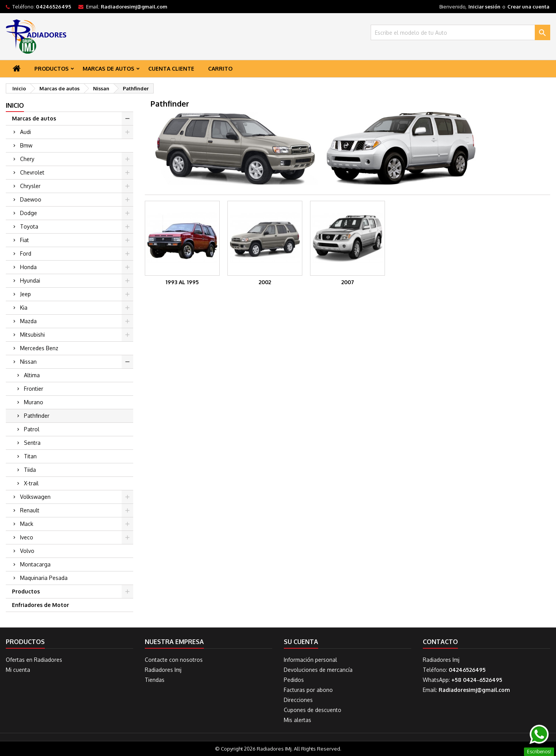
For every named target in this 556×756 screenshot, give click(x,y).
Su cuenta (301, 642)
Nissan (28, 362)
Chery (27, 159)
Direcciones (298, 700)
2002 (265, 282)
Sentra (32, 443)
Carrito (220, 69)
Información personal (310, 660)
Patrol (32, 429)
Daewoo (31, 199)
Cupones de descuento (313, 710)
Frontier (34, 389)
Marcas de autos (108, 69)
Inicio (15, 105)
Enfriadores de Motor (41, 605)
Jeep (25, 294)
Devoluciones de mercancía (318, 670)
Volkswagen (35, 497)
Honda (28, 267)
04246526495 (53, 7)
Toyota (29, 226)
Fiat (25, 240)
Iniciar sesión (484, 7)
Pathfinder (37, 416)
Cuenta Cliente (171, 69)
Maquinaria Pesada (44, 578)
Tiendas (155, 680)
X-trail (31, 483)
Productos (52, 69)
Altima (32, 375)
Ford (26, 253)
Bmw (26, 145)
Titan (30, 456)
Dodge (29, 213)
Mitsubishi (32, 335)
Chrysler (30, 186)
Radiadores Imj (163, 670)
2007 (348, 282)
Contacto (440, 642)
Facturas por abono (308, 690)
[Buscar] (460, 32)
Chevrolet (32, 172)
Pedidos (294, 680)
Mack (27, 524)
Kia (24, 308)
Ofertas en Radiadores (34, 660)
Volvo (27, 551)
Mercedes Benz (39, 348)
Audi (25, 132)
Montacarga (35, 564)
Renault (30, 510)
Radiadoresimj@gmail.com (134, 7)
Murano (34, 402)
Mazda (28, 321)
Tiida (30, 470)
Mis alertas (297, 720)
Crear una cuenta (528, 7)
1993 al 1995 (182, 282)
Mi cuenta (18, 670)
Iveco (27, 537)
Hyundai (30, 281)
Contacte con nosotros (174, 660)
